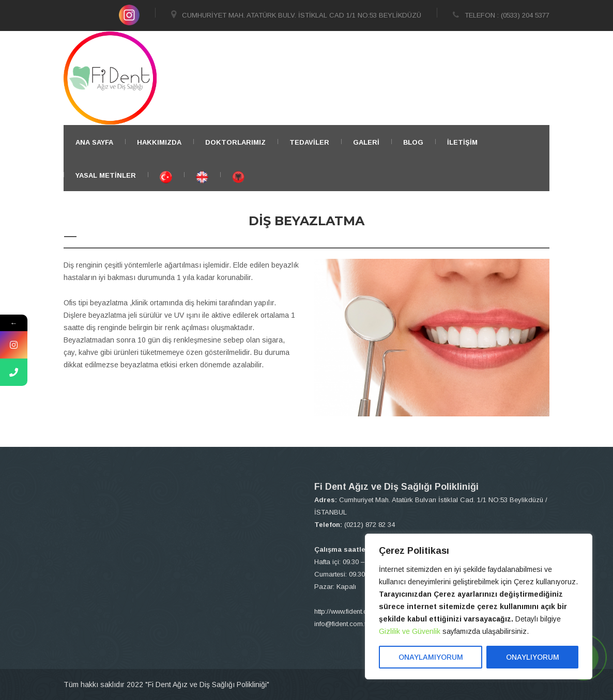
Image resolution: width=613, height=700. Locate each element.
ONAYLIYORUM (533, 657)
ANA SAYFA (94, 142)
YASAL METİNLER (106, 175)
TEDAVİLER (309, 142)
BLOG (413, 142)
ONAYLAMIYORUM (431, 657)
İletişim (462, 142)
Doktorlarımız (235, 142)
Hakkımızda (159, 142)
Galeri (366, 142)
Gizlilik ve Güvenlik (410, 631)
